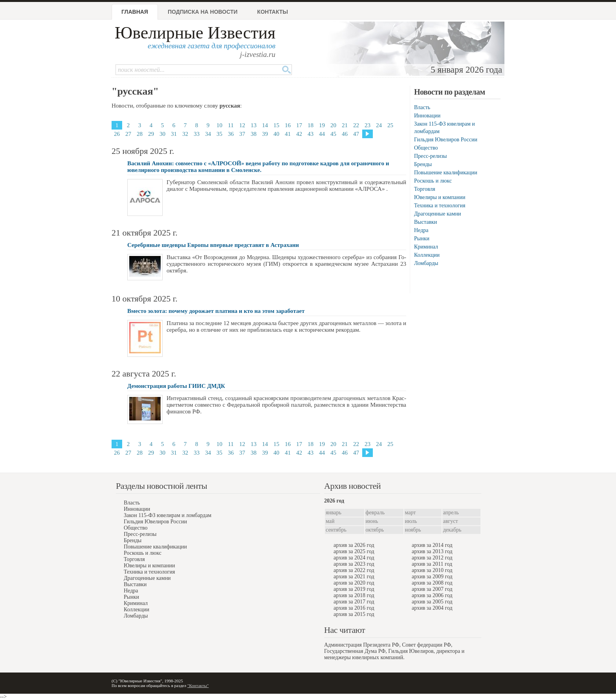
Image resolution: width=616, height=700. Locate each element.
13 (254, 125)
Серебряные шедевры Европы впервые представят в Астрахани (213, 245)
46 (345, 134)
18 (311, 125)
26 (117, 134)
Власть (422, 107)
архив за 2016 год (354, 608)
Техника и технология (440, 206)
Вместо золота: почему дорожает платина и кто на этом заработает (216, 311)
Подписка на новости (203, 12)
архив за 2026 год (354, 545)
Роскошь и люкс (433, 181)
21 (345, 125)
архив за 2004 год (432, 608)
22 (356, 125)
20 (333, 125)
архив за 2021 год (354, 577)
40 (276, 134)
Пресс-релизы (430, 156)
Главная (135, 12)
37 (242, 134)
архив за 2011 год (432, 564)
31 (174, 134)
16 (288, 125)
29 (151, 134)
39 (265, 134)
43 (311, 134)
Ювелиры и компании (440, 197)
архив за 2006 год (432, 595)
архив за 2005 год (432, 602)
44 (322, 134)
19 (322, 125)
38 (254, 134)
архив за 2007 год (432, 589)
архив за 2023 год (354, 564)
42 (299, 134)
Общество (426, 148)
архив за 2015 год (354, 614)
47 (356, 134)
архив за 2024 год (354, 558)
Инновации (427, 116)
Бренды (423, 164)
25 (390, 125)
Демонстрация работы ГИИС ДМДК (176, 386)
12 (242, 125)
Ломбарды (426, 263)
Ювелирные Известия (195, 33)
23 (368, 125)
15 (276, 125)
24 (379, 125)
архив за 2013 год (432, 551)
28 (140, 134)
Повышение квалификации (446, 173)
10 (219, 125)
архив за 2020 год (354, 583)
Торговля (425, 189)
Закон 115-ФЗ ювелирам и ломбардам (168, 515)
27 (128, 134)
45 (333, 134)
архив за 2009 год (432, 577)
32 (185, 134)
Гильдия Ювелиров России (446, 140)
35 (219, 134)
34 (208, 134)
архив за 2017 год (354, 602)
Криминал (426, 247)
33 (197, 134)
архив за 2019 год (354, 589)
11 (231, 125)
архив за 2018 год (354, 595)
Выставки (425, 222)
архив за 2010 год (432, 570)
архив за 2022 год (354, 570)
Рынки (422, 239)
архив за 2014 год (432, 545)
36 (231, 134)
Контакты (273, 12)
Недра (421, 230)
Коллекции (427, 255)
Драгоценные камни (438, 214)
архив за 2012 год (432, 558)
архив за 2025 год (354, 551)
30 (162, 134)
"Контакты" (198, 685)
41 (288, 134)
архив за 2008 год (432, 583)
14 (265, 125)
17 (299, 125)
